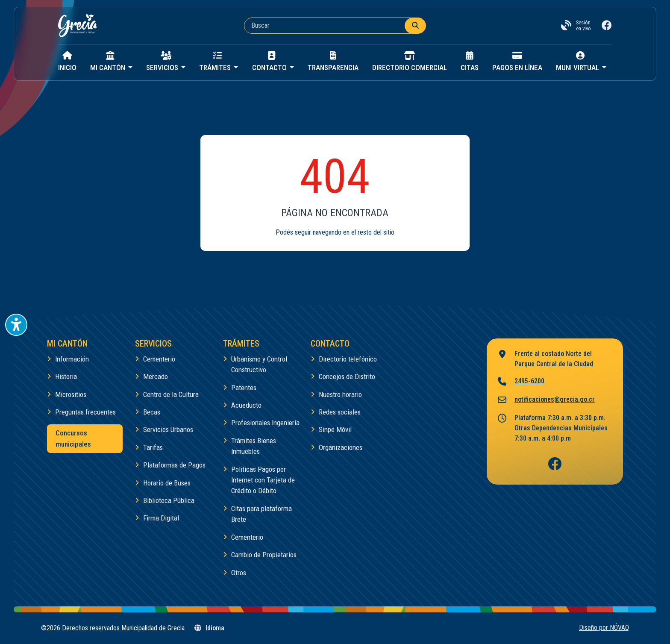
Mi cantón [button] (109, 62)
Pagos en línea (517, 62)
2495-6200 (521, 382)
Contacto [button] (270, 62)
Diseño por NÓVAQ (604, 628)
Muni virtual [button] (578, 62)
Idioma (209, 628)
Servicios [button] (163, 62)
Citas (470, 62)
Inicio (67, 62)
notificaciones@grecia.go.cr (546, 400)
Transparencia (333, 62)
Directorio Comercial (410, 62)
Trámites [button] (216, 62)
